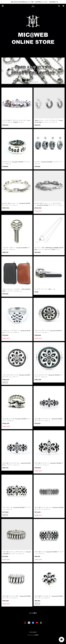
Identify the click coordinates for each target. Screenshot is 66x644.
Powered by (33, 635)
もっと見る (33, 613)
